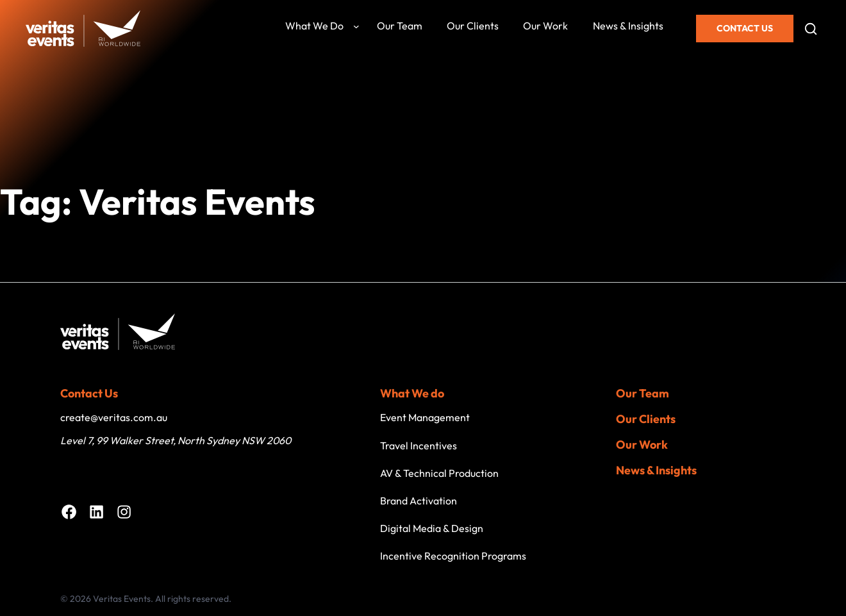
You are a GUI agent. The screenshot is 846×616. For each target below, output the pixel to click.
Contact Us (745, 28)
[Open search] (811, 29)
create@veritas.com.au (114, 417)
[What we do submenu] (356, 26)
